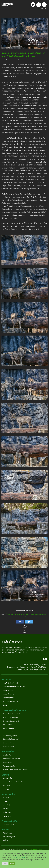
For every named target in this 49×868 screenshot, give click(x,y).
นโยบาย (5, 705)
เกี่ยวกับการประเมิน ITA (10, 702)
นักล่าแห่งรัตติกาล (8, 728)
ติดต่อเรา (6, 840)
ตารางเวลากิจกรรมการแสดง (12, 759)
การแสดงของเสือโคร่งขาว (11, 732)
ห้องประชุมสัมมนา (8, 743)
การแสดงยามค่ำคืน (9, 725)
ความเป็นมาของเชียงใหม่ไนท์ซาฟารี (14, 687)
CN (45, 9)
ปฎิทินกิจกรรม (7, 833)
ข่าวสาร (5, 801)
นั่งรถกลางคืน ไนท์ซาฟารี (11, 721)
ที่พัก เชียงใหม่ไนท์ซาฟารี (11, 739)
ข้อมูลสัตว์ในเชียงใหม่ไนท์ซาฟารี (13, 782)
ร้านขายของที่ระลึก (8, 747)
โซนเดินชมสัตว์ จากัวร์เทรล (11, 714)
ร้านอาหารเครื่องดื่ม (9, 766)
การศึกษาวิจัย (7, 778)
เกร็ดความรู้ (6, 786)
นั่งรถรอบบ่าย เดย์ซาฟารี (11, 717)
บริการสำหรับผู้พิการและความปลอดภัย (15, 770)
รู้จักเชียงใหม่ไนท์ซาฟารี (10, 683)
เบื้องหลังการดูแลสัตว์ (10, 736)
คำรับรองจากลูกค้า (9, 837)
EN (42, 9)
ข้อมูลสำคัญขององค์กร (10, 698)
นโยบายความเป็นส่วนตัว (19, 857)
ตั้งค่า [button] (5, 864)
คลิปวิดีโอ (6, 798)
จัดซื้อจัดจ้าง (7, 813)
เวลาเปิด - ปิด (7, 755)
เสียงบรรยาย (7, 789)
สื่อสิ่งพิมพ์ (6, 805)
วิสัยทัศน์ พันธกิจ (8, 694)
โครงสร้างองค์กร (8, 691)
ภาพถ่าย (5, 809)
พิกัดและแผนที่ (7, 763)
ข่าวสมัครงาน (7, 816)
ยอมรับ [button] (12, 864)
